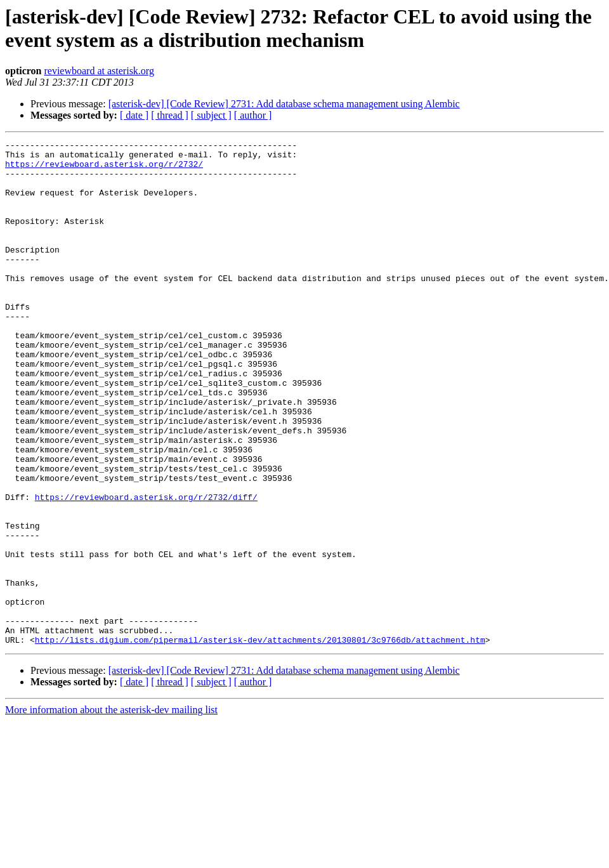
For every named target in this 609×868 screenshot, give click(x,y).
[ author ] (253, 115)
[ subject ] (211, 115)
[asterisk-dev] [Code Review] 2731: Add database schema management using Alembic (284, 104)
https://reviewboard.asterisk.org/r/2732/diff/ (146, 569)
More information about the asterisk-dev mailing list (111, 811)
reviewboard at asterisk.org (99, 71)
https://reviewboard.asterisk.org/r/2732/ (104, 169)
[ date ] (134, 115)
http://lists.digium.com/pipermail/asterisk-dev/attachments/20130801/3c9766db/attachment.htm (260, 740)
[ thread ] (170, 115)
